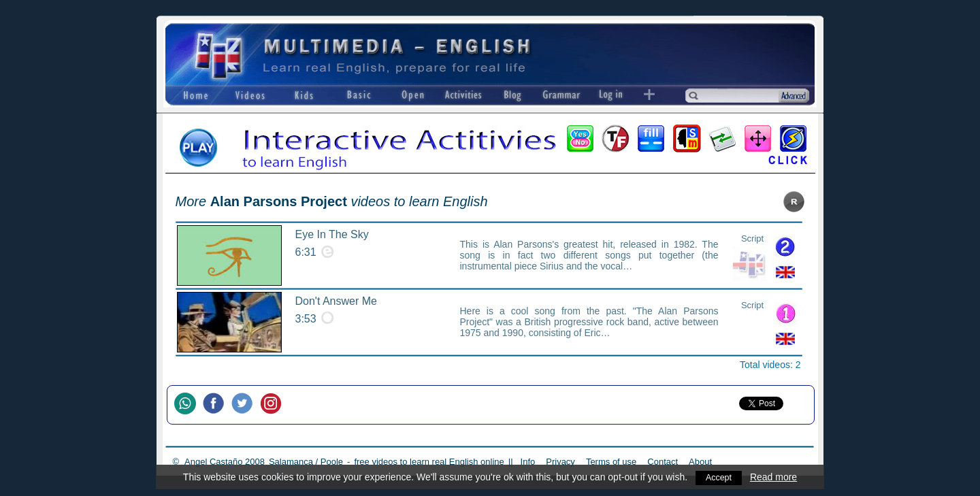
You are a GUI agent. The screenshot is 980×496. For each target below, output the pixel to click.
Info (528, 462)
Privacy (560, 462)
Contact (663, 462)
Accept (719, 477)
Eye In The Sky (332, 234)
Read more (775, 477)
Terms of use (611, 462)
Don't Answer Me (336, 301)
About (700, 462)
